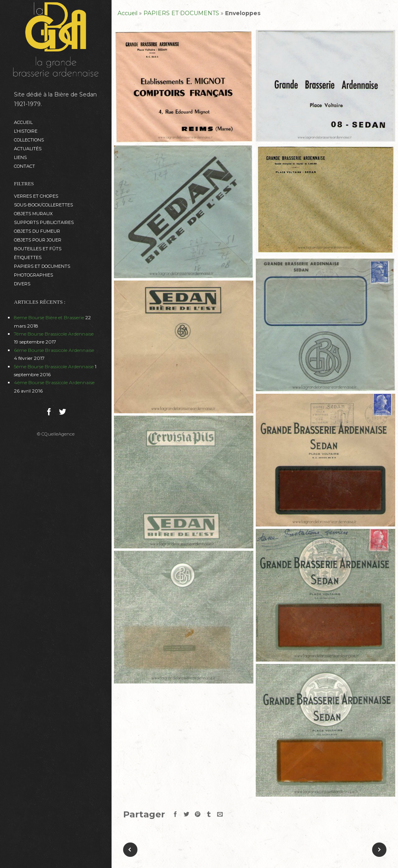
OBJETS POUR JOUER (38, 240)
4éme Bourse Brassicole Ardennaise (54, 382)
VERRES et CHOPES (36, 196)
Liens (20, 157)
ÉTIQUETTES (28, 257)
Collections (29, 140)
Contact (25, 166)
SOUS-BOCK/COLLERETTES (43, 205)
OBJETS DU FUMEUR (37, 231)
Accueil (23, 122)
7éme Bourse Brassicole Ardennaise (54, 334)
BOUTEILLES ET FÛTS (38, 249)
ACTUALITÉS (28, 149)
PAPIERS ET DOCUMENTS (42, 266)
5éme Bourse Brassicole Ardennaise (54, 366)
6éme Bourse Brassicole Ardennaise (54, 350)
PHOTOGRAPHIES (33, 275)
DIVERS (22, 284)
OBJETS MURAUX (33, 214)
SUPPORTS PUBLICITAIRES (44, 222)
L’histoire (26, 131)
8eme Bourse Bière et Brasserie (49, 317)
